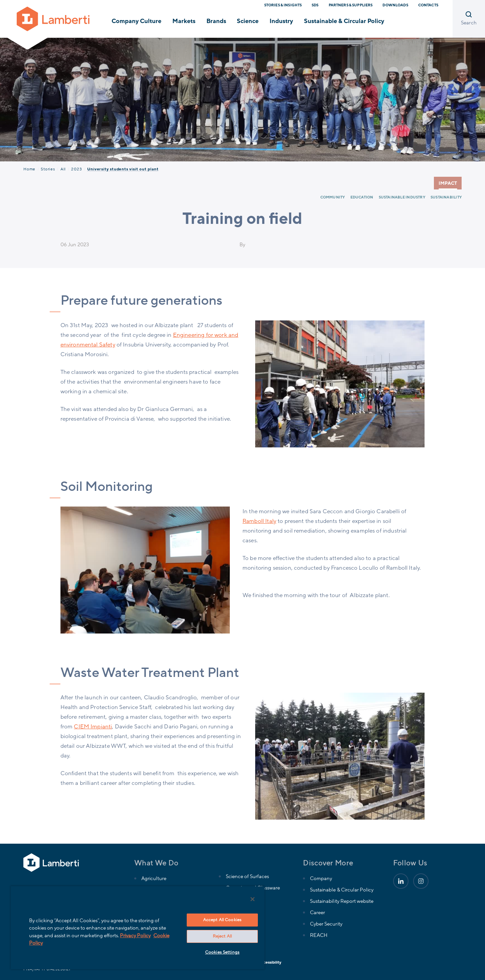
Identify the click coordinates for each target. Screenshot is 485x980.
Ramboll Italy (259, 521)
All (63, 169)
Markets (184, 21)
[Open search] (469, 19)
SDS (315, 5)
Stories (48, 169)
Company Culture (136, 21)
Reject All (222, 936)
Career (317, 913)
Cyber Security (326, 924)
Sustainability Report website (342, 901)
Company (321, 878)
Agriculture (154, 878)
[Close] (253, 899)
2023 (76, 169)
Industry (281, 21)
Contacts (428, 5)
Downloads (395, 5)
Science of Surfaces (247, 876)
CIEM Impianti (93, 727)
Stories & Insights (283, 5)
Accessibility (270, 962)
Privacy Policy (135, 936)
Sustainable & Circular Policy (344, 21)
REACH (319, 935)
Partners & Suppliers (351, 5)
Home (29, 169)
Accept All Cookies (222, 920)
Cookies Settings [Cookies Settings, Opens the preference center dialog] (222, 952)
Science (248, 21)
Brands (216, 21)
